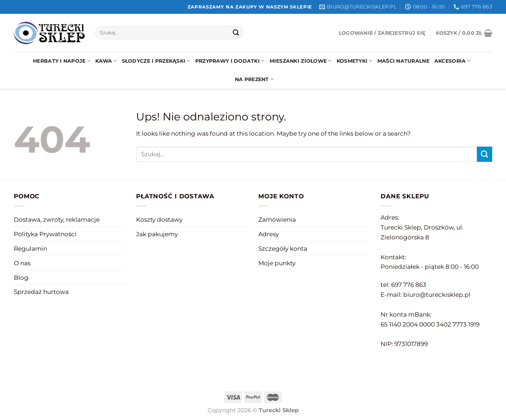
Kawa (106, 61)
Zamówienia (277, 219)
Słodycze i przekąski (156, 61)
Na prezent (254, 79)
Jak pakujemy (157, 234)
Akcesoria (452, 61)
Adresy (269, 234)
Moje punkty (277, 263)
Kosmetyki (355, 61)
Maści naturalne (403, 61)
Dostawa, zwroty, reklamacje (57, 219)
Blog (21, 277)
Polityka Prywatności (45, 234)
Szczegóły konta (283, 248)
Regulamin (30, 248)
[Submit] (236, 33)
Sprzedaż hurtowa (41, 292)
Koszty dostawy (159, 219)
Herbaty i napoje (62, 61)
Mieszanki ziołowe (301, 61)
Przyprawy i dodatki (230, 61)
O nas (22, 263)
